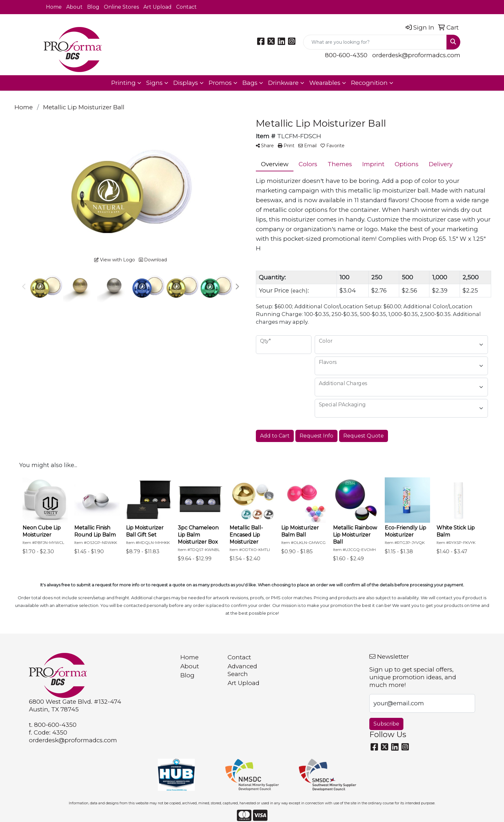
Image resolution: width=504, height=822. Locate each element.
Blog (93, 7)
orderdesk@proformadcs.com (416, 55)
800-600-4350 (346, 55)
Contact (186, 7)
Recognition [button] (369, 83)
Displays (186, 83)
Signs (154, 83)
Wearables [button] (325, 83)
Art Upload (157, 7)
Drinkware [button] (283, 83)
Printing (123, 83)
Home (54, 7)
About (74, 7)
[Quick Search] (375, 42)
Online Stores (121, 7)
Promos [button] (220, 83)
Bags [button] (250, 83)
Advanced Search (242, 670)
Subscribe (386, 724)
